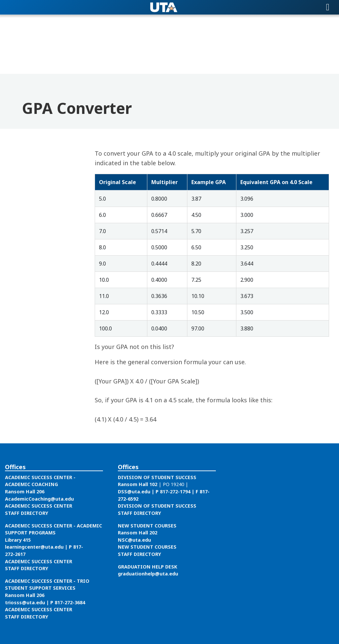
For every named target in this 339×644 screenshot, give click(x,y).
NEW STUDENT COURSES (147, 526)
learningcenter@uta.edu (34, 547)
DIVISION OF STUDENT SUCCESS (157, 477)
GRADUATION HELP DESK (147, 567)
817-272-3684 (70, 602)
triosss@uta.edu (25, 602)
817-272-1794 (175, 492)
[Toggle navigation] (328, 7)
